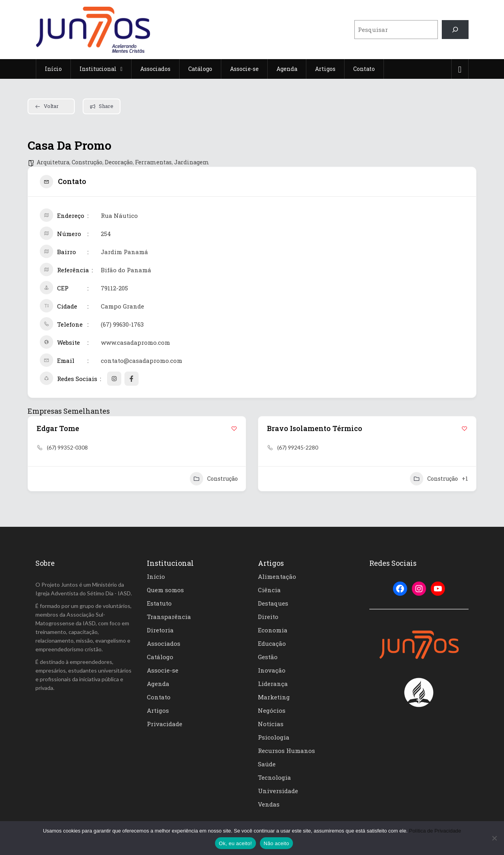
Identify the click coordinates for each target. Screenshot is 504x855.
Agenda (158, 684)
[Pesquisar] (455, 30)
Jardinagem (192, 162)
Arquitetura (53, 162)
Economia (273, 630)
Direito (268, 617)
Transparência (169, 617)
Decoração (119, 162)
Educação (272, 643)
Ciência (269, 590)
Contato (159, 697)
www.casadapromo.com (135, 342)
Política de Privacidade (435, 831)
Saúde (267, 764)
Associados (164, 643)
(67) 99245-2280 (298, 447)
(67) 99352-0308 (67, 447)
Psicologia (274, 737)
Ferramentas (153, 162)
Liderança (273, 684)
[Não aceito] (494, 838)
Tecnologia (274, 777)
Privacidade (165, 724)
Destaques (273, 603)
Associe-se (163, 670)
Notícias (271, 724)
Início (156, 576)
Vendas (269, 804)
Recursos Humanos (286, 751)
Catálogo (160, 657)
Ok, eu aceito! (235, 843)
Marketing (274, 697)
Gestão (268, 657)
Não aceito (277, 843)
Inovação (272, 670)
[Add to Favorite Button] (234, 428)
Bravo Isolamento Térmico (315, 428)
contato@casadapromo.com (142, 361)
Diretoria (160, 630)
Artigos (158, 710)
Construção (87, 162)
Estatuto (159, 603)
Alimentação (277, 576)
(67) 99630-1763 (122, 324)
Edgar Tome (58, 428)
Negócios (272, 710)
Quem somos (165, 590)
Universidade (278, 791)
